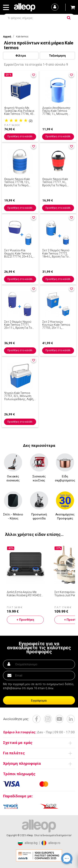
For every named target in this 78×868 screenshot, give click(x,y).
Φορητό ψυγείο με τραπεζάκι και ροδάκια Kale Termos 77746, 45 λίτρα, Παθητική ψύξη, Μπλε (19, 111)
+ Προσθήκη (25, 620)
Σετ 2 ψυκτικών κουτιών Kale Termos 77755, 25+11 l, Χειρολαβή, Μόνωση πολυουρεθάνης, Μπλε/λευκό (58, 325)
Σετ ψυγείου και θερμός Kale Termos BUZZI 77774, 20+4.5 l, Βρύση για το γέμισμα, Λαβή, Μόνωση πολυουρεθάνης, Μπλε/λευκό (20, 254)
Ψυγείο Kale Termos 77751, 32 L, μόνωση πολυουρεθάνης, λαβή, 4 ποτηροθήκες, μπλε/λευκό (19, 396)
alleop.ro (51, 843)
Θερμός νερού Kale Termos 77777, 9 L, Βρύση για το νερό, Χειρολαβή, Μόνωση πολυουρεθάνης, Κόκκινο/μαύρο (56, 182)
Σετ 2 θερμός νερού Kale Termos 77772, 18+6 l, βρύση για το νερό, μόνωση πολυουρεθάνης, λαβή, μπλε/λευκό (57, 254)
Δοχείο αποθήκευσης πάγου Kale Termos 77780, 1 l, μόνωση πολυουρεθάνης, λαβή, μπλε (57, 111)
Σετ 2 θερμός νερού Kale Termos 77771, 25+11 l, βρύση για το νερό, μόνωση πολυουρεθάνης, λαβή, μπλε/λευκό (19, 325)
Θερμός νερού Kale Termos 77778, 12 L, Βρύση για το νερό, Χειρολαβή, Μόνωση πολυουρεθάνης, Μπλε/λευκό (20, 182)
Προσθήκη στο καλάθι (20, 136)
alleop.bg (28, 843)
